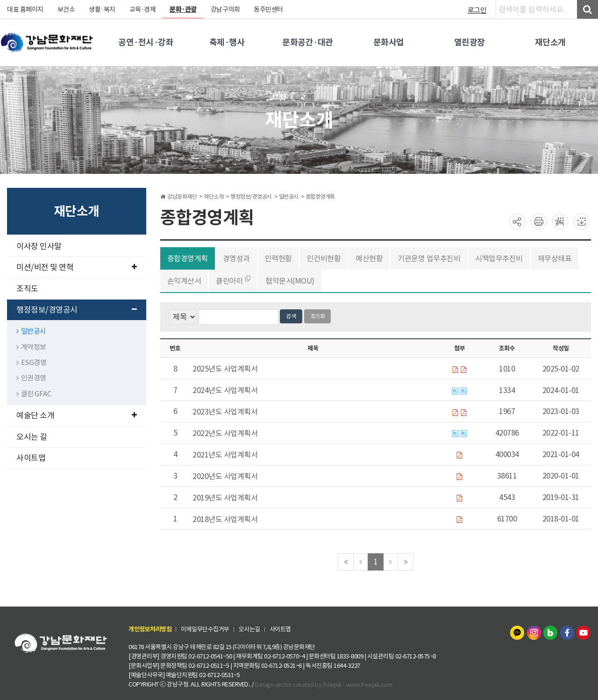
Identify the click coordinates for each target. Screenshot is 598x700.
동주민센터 (268, 9)
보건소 (66, 9)
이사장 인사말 (39, 246)
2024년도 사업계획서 (225, 390)
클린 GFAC (34, 394)
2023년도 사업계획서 (225, 412)
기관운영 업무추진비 (429, 258)
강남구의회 (225, 9)
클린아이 (230, 281)
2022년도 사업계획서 (225, 433)
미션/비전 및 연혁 (77, 267)
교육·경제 (143, 9)
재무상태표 (555, 258)
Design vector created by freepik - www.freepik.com (324, 684)
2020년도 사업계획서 (225, 476)
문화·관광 (183, 9)
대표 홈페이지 (25, 9)
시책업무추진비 (499, 258)
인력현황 (278, 258)
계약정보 (31, 347)
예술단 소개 (77, 415)
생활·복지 (102, 9)
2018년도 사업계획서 (225, 519)
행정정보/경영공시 (77, 310)
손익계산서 (184, 281)
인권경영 (31, 378)
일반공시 (31, 331)
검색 (291, 316)
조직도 (27, 289)
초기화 (318, 316)
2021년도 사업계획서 (225, 455)
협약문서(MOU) (290, 281)
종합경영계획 (188, 258)
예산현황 (369, 258)
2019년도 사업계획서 (225, 498)
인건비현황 (324, 258)
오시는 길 (32, 437)
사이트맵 (31, 458)
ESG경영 (31, 362)
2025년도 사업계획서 (225, 369)
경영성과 (236, 258)
